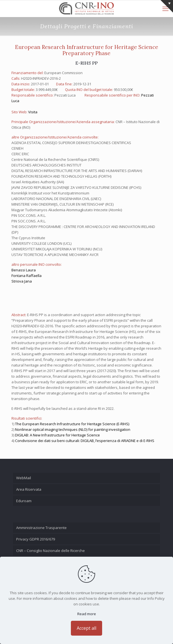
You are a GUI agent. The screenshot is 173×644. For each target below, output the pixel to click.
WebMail (24, 478)
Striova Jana (22, 281)
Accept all (86, 628)
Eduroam (24, 501)
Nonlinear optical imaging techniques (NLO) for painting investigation (73, 429)
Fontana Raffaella (27, 276)
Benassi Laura (24, 270)
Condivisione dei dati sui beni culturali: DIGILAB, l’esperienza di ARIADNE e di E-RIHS (85, 441)
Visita (33, 112)
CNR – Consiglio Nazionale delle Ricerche (51, 551)
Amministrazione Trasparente (41, 528)
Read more (87, 614)
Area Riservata (29, 489)
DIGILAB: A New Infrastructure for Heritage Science (57, 435)
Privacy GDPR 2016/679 (36, 539)
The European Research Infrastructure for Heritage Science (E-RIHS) (72, 424)
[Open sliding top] (167, 6)
